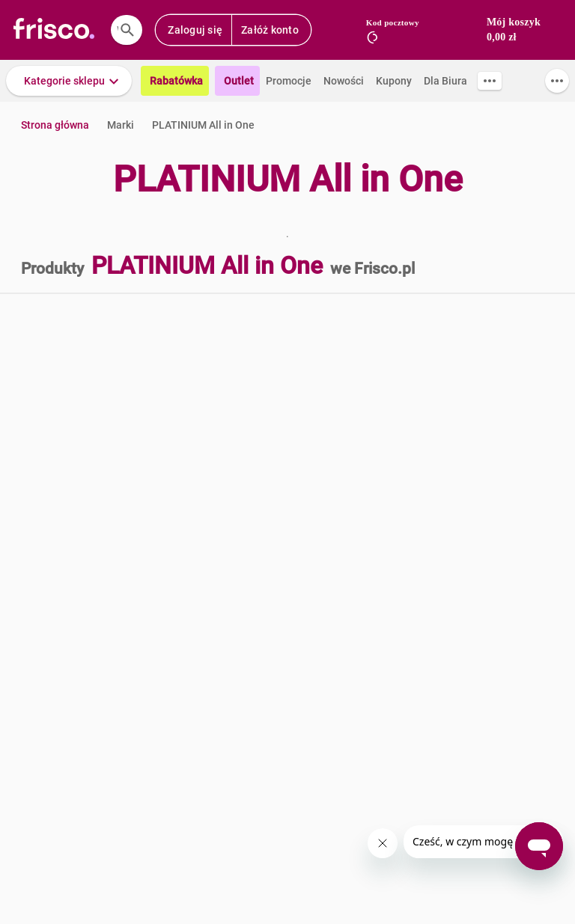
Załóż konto (270, 30)
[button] (69, 81)
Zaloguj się (195, 30)
